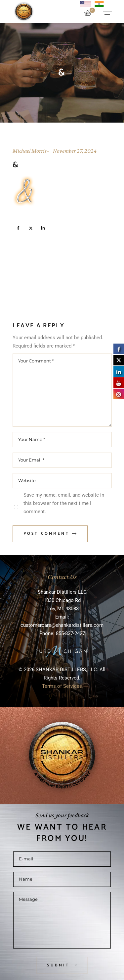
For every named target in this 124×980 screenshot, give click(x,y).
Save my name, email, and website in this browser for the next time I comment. (64, 503)
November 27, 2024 (75, 151)
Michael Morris (30, 151)
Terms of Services (62, 686)
